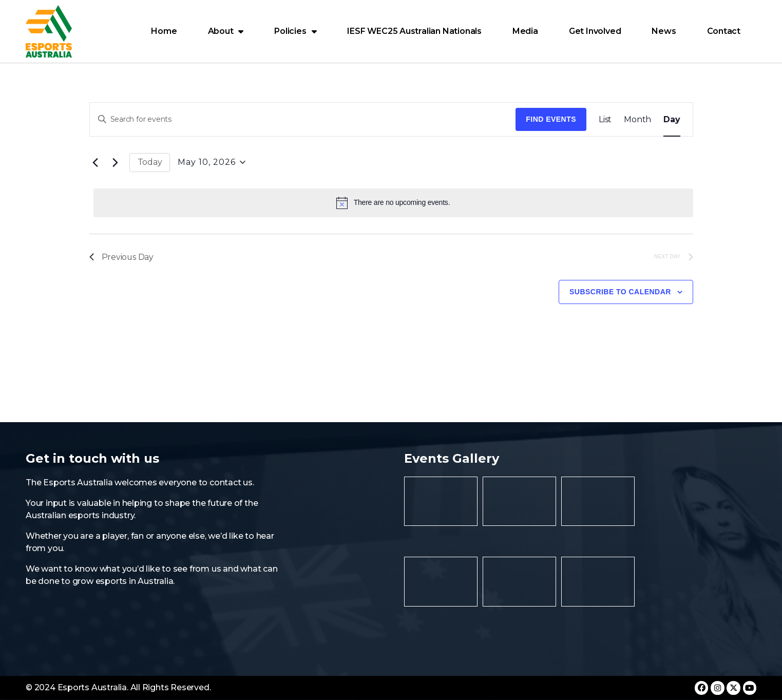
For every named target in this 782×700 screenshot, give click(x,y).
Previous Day (122, 257)
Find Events (551, 119)
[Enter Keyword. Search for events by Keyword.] (303, 119)
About (226, 31)
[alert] (393, 203)
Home (164, 31)
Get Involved (595, 31)
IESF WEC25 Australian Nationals (414, 31)
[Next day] (116, 162)
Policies (295, 31)
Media (525, 31)
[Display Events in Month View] (637, 120)
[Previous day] (96, 162)
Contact (724, 31)
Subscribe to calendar (620, 292)
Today (150, 162)
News (664, 31)
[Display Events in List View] (605, 120)
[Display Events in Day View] (672, 120)
